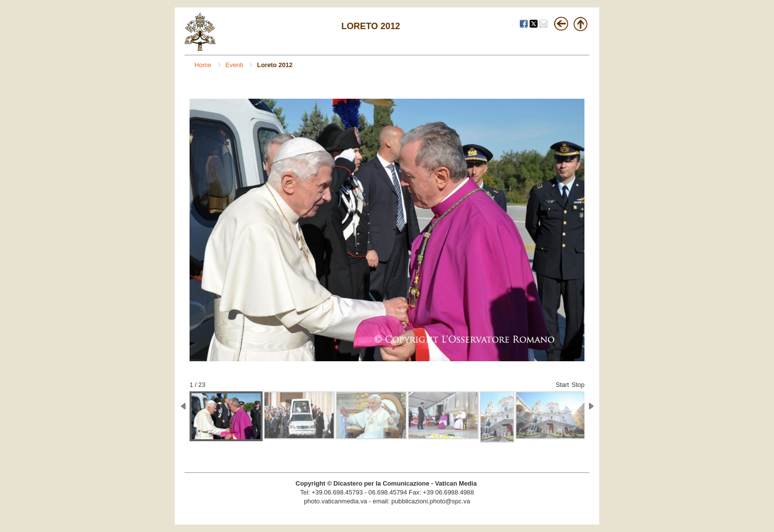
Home (204, 65)
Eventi (235, 65)
